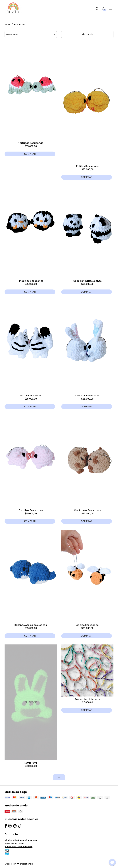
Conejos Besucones (87, 396)
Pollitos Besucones (87, 166)
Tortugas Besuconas (31, 143)
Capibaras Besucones (87, 510)
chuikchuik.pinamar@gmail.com (22, 840)
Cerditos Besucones (31, 510)
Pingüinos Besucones (31, 281)
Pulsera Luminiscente (87, 699)
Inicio (7, 25)
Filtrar (87, 34)
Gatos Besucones (31, 396)
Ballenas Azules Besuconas (31, 625)
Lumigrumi (31, 763)
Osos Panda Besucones (87, 281)
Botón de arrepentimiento (19, 847)
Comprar (30, 154)
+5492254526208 (15, 843)
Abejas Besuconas (87, 625)
